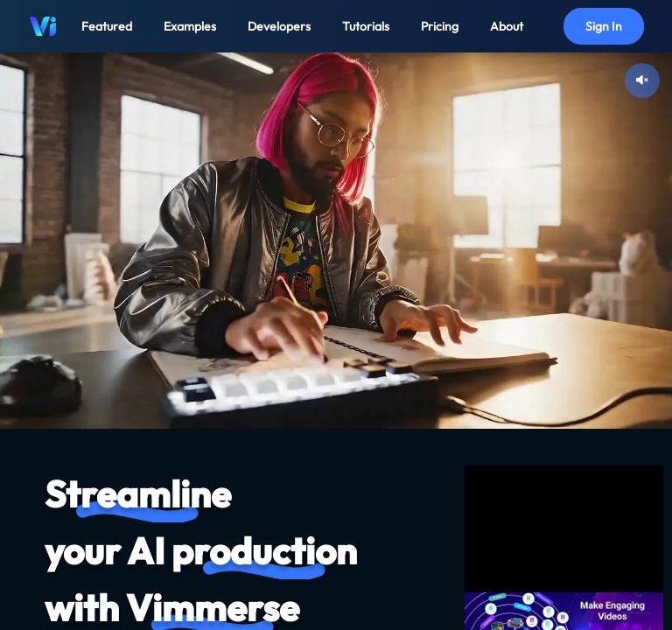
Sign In (604, 26)
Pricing (440, 26)
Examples (190, 26)
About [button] (507, 26)
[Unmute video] (642, 80)
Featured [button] (107, 26)
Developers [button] (279, 26)
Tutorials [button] (366, 26)
